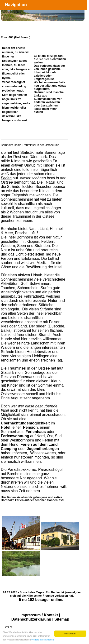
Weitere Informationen (43, 640)
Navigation (15, 5)
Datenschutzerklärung (31, 619)
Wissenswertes (43, 453)
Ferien (6, 178)
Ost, (50, 436)
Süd (58, 436)
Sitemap (62, 619)
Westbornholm (22, 440)
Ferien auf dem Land (39, 444)
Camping (9, 449)
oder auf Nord (28, 434)
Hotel (6, 427)
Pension (30, 427)
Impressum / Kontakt (39, 615)
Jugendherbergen (43, 449)
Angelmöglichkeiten (17, 292)
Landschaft (40, 343)
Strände (14, 187)
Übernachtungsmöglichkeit (25, 423)
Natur (51, 182)
